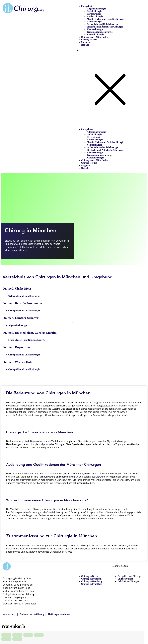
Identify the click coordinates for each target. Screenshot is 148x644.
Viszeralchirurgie (95, 34)
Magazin (85, 42)
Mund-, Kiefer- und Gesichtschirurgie (105, 19)
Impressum (9, 614)
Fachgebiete (87, 6)
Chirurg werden (89, 40)
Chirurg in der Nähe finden (95, 37)
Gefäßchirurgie (94, 11)
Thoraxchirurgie (95, 29)
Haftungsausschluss (59, 614)
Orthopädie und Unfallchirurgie (103, 24)
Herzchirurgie (94, 14)
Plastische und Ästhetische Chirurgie (105, 27)
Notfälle (85, 45)
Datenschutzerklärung (32, 614)
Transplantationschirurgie (100, 32)
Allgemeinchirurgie (96, 9)
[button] (110, 87)
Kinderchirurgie (95, 16)
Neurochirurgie (94, 22)
